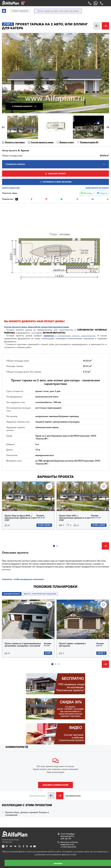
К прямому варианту (22, 106)
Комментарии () (89, 142)
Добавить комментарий (55, 785)
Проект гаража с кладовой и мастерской (72, 645)
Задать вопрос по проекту (97, 188)
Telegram (102, 193)
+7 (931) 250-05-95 (68, 847)
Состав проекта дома (42, 142)
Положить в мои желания (57, 182)
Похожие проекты (12, 594)
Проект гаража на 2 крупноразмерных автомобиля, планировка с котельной (23, 645)
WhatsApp (87, 193)
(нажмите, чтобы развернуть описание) (23, 579)
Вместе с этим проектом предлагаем (40, 594)
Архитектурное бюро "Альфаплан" (15, 837)
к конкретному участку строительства (69, 336)
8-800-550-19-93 (67, 845)
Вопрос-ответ (67, 142)
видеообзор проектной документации (48, 327)
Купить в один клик (11, 188)
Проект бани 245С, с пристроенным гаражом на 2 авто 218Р (75, 518)
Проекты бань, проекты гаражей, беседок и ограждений (27, 814)
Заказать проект (57, 174)
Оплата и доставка (15, 142)
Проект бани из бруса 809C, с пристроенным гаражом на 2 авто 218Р (20, 518)
